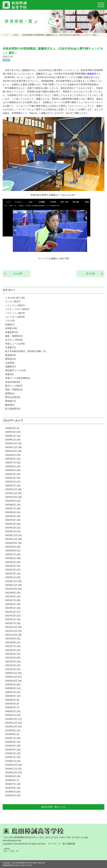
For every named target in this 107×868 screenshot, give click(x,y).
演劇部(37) (10, 367)
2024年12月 (13, 489)
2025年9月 (13, 455)
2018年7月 (13, 784)
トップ (6, 35)
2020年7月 (13, 692)
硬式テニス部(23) (14, 386)
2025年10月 (13, 451)
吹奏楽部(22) (12, 332)
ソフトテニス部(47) (15, 305)
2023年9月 (13, 547)
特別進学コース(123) (16, 370)
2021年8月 (13, 642)
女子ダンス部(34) (14, 340)
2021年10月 (13, 635)
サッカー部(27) (13, 302)
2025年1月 (13, 486)
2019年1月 (13, 761)
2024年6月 (13, 512)
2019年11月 (13, 723)
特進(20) (9, 374)
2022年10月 (13, 589)
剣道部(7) (10, 325)
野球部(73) (10, 401)
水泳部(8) (10, 363)
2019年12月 (13, 719)
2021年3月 (13, 662)
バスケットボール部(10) (17, 309)
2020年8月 (13, 688)
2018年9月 (13, 776)
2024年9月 (13, 501)
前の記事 (92, 274)
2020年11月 (13, 677)
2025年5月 (13, 470)
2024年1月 (13, 531)
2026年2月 (13, 436)
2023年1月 (13, 577)
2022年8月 (13, 597)
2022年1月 (13, 623)
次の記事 (17, 274)
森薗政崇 (92, 74)
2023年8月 (13, 551)
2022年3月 (13, 616)
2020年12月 (13, 673)
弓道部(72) (10, 347)
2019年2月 (13, 757)
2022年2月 (13, 619)
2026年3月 (13, 432)
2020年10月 (13, 681)
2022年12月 (13, 581)
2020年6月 (13, 696)
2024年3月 (13, 524)
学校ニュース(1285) (15, 344)
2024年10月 (13, 497)
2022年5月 (13, 608)
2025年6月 (13, 466)
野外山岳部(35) (13, 397)
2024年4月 (13, 520)
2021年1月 (13, 669)
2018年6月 (13, 788)
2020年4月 (12, 704)
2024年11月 (13, 493)
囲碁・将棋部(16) (14, 336)
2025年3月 (13, 478)
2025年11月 (13, 447)
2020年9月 (13, 685)
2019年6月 (13, 742)
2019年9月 (13, 730)
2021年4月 (13, 658)
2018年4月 (13, 795)
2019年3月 (13, 753)
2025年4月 (13, 474)
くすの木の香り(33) (15, 298)
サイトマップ (54, 844)
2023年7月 (13, 554)
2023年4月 (13, 566)
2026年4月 (12, 428)
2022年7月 (13, 600)
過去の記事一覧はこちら (53, 807)
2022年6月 (13, 604)
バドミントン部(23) (15, 313)
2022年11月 (13, 585)
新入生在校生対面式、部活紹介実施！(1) (25, 351)
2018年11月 (13, 769)
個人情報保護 (69, 844)
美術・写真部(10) (14, 390)
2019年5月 (13, 746)
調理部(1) (10, 393)
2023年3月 (13, 570)
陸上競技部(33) (13, 409)
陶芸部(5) (10, 405)
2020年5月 (12, 700)
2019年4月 (13, 750)
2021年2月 (13, 665)
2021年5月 (13, 654)
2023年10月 (13, 543)
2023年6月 (13, 558)
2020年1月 (13, 715)
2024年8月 (13, 505)
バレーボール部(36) (15, 317)
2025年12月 (13, 443)
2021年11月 (13, 631)
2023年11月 (13, 539)
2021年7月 (13, 646)
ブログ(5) (10, 321)
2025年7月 (13, 463)
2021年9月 (13, 639)
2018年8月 (12, 780)
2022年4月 (13, 612)
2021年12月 (13, 627)
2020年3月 (12, 707)
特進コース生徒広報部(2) (18, 378)
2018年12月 (13, 765)
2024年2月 (13, 528)
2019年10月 (13, 727)
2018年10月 (13, 773)
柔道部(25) (10, 355)
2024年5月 (13, 516)
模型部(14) (10, 359)
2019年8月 (12, 734)
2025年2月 (13, 482)
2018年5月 (13, 792)
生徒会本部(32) (13, 382)
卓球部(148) (11, 328)
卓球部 (15, 35)
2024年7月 (13, 509)
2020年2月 (13, 711)
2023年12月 (13, 535)
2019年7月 (13, 738)
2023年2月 (13, 574)
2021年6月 (13, 650)
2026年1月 (13, 440)
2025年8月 (13, 459)
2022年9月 (13, 593)
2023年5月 (13, 562)
